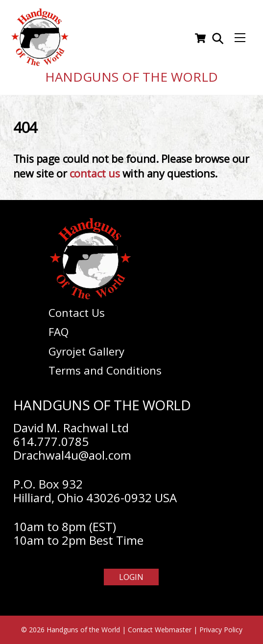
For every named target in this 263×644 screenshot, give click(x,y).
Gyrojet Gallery (86, 351)
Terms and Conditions (105, 370)
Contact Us (77, 312)
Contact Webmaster (160, 630)
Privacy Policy (221, 630)
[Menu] (240, 38)
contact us (95, 173)
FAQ (59, 332)
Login (131, 577)
